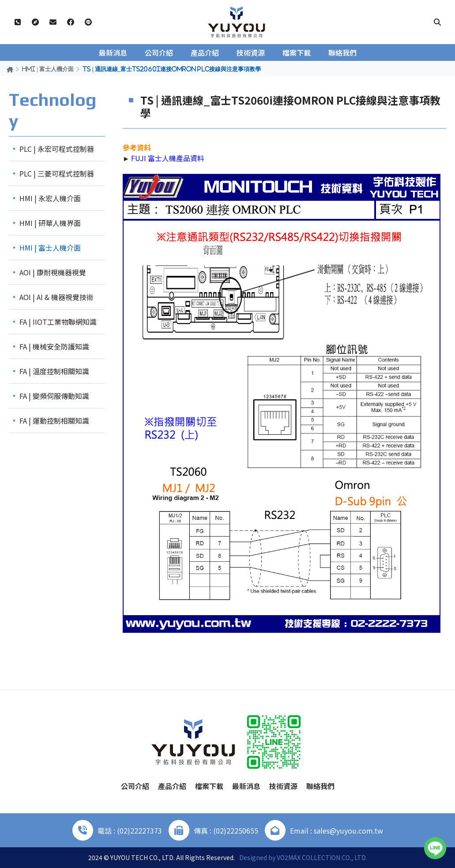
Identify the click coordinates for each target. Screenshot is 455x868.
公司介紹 (159, 53)
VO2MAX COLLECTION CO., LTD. (322, 857)
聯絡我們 (342, 53)
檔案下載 (297, 53)
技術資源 (251, 53)
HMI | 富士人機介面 (48, 69)
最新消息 (113, 53)
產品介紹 (205, 53)
